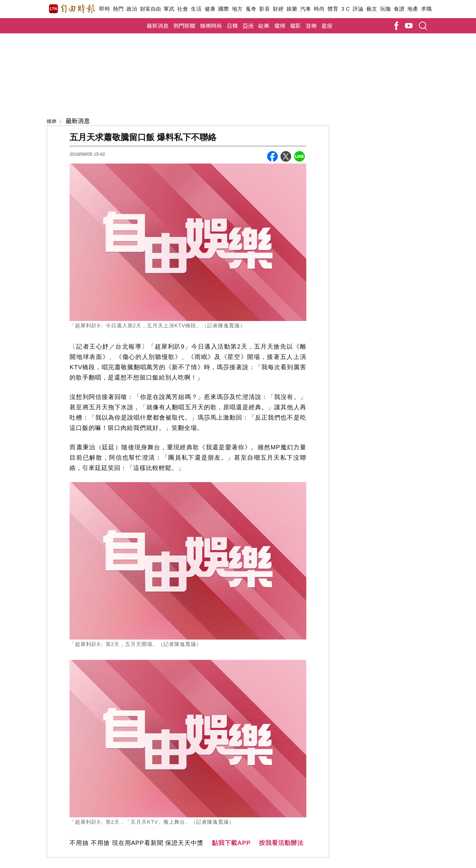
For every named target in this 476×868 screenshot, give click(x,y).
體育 (333, 9)
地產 (413, 9)
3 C (345, 9)
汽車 (306, 9)
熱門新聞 (184, 25)
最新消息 (158, 25)
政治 (132, 9)
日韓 (232, 25)
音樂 (311, 25)
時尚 (319, 9)
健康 (210, 9)
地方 (237, 9)
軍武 (169, 9)
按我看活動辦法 (281, 843)
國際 (224, 9)
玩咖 (385, 9)
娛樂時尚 (211, 25)
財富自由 (150, 9)
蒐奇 (251, 9)
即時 (105, 9)
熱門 (118, 9)
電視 (280, 25)
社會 (183, 9)
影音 (265, 9)
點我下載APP (231, 843)
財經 (278, 9)
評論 (358, 9)
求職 (426, 9)
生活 (196, 9)
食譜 (399, 9)
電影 (295, 25)
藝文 (372, 9)
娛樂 (292, 9)
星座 (327, 25)
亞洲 (248, 25)
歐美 (264, 25)
